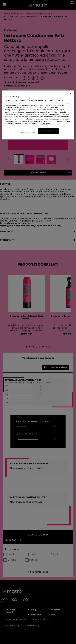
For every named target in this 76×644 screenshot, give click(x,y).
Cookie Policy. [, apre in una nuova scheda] (45, 124)
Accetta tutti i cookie (48, 131)
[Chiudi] (70, 93)
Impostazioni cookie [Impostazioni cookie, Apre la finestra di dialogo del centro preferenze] (27, 133)
